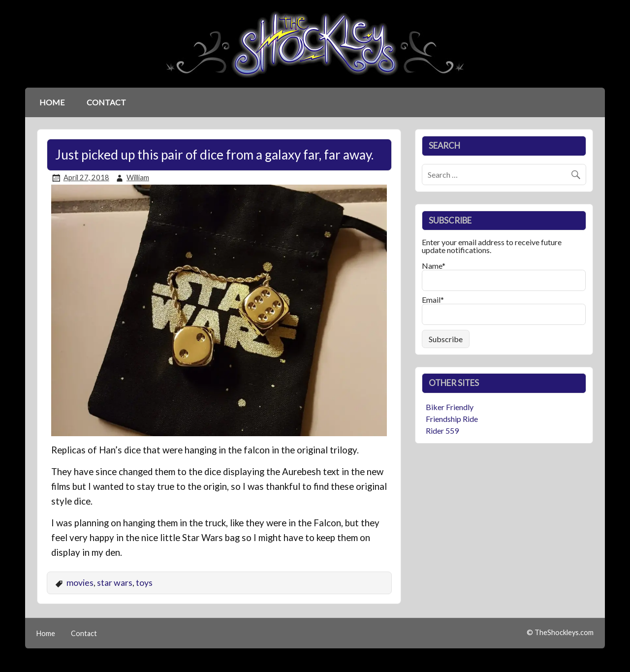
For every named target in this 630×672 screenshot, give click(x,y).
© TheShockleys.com (560, 632)
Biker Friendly (450, 407)
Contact (106, 102)
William (138, 177)
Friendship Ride (452, 419)
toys (144, 583)
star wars (115, 583)
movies (80, 583)
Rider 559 (442, 431)
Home (52, 102)
